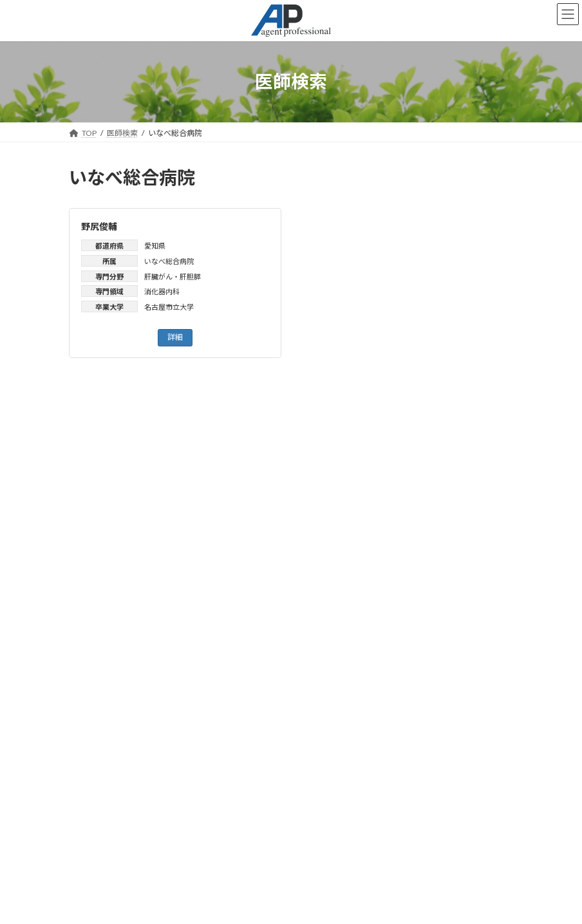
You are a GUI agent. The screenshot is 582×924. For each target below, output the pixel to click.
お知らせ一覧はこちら (291, 616)
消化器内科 (162, 291)
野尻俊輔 (99, 226)
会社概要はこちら (110, 860)
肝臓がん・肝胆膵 (173, 277)
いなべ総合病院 (169, 261)
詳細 (175, 337)
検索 (291, 563)
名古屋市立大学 (169, 307)
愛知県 (155, 246)
